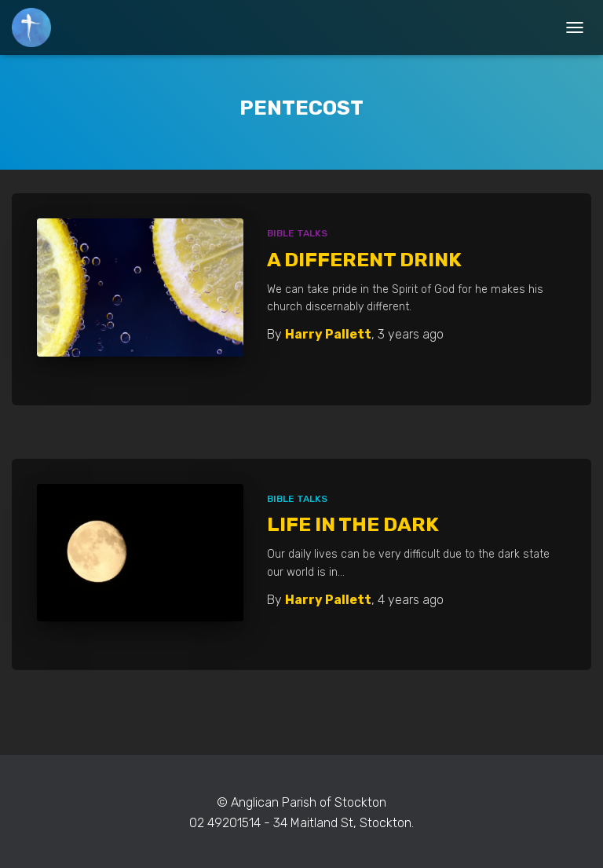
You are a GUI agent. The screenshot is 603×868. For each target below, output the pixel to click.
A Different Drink (364, 260)
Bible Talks (297, 233)
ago (411, 334)
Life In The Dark (353, 524)
